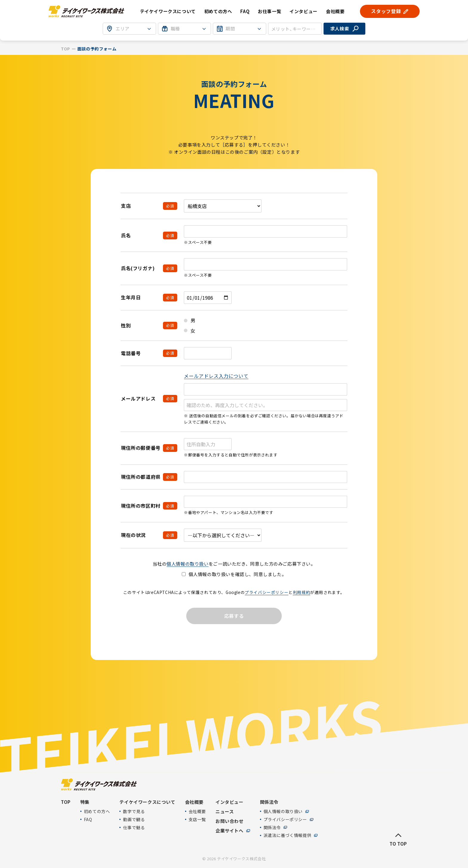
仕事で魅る (134, 828)
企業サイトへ (230, 831)
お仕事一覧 (270, 11)
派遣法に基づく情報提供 (288, 835)
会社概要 (197, 811)
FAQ (245, 11)
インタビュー (304, 11)
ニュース (225, 812)
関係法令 (272, 828)
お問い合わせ (230, 821)
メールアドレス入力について (216, 376)
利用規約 (301, 592)
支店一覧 (197, 819)
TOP (66, 49)
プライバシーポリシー (267, 592)
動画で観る (134, 819)
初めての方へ (218, 11)
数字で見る (134, 811)
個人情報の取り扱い (187, 564)
